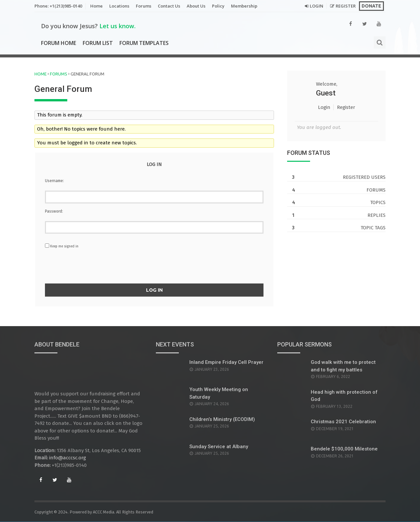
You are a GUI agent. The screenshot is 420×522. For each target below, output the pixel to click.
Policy (218, 6)
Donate (371, 6)
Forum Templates (144, 43)
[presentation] (154, 267)
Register (346, 6)
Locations (119, 6)
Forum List (98, 43)
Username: (54, 181)
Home (96, 6)
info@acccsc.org (68, 458)
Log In (154, 290)
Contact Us (169, 6)
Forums (144, 6)
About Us (196, 6)
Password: (54, 211)
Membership (244, 6)
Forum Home (59, 43)
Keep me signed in (64, 246)
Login (316, 6)
